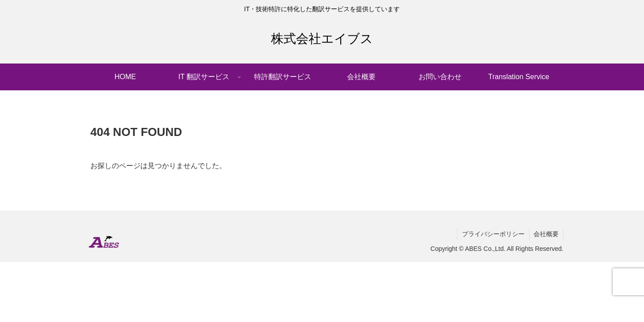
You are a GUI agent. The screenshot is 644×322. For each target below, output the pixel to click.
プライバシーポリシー (493, 234)
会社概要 (546, 234)
